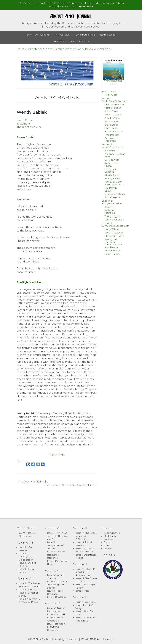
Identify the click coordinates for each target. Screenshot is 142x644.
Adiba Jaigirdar (112, 197)
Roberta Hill (111, 95)
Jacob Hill (110, 207)
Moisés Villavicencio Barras (115, 193)
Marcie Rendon (113, 108)
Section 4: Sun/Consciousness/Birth (115, 224)
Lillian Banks (111, 128)
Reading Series (108, 35)
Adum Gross (111, 111)
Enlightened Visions (39, 49)
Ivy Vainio (110, 150)
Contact (108, 549)
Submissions (60, 41)
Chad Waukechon (114, 105)
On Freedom (43, 35)
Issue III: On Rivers (29, 590)
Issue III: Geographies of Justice (55, 545)
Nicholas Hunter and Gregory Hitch (114, 183)
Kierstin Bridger (113, 251)
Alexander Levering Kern (115, 155)
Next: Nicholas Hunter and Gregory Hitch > (70, 485)
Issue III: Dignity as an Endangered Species (57, 585)
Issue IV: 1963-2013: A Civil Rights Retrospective (85, 572)
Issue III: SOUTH (56, 615)
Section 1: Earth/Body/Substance (114, 100)
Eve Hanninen (112, 160)
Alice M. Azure (112, 118)
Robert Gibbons (113, 115)
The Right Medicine (29, 127)
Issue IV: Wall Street (86, 602)
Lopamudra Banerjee (111, 171)
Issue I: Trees (82, 591)
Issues (21, 49)
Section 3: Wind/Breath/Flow (112, 202)
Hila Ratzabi (111, 188)
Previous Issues (63, 35)
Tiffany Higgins (112, 216)
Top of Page (57, 455)
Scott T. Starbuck (114, 233)
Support (83, 41)
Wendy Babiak (112, 179)
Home (28, 35)
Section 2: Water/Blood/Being (73, 49)
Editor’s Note (109, 91)
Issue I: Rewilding (56, 597)
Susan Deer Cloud (114, 220)
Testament (23, 124)
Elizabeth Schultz (114, 132)
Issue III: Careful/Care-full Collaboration (27, 557)
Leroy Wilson (112, 229)
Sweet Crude (25, 120)
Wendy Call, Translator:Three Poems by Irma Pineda (114, 243)
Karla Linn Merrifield (110, 212)
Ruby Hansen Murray (112, 164)
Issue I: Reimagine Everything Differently (57, 627)
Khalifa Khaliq (112, 175)
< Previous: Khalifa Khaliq (33, 482)
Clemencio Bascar (114, 236)
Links (72, 41)
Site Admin (108, 639)
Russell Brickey (112, 254)
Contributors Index (86, 35)
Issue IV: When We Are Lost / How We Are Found (57, 536)
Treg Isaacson (112, 135)
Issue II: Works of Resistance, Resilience (56, 555)
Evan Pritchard (112, 121)
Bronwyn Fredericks (110, 140)
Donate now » (84, 7)
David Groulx (112, 125)
